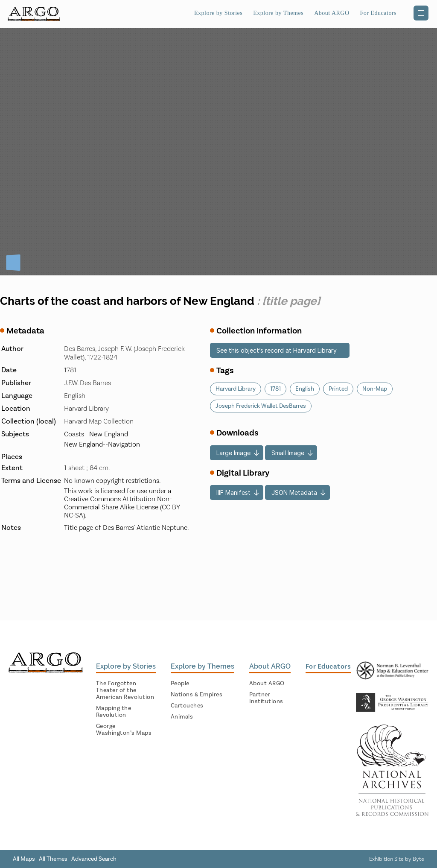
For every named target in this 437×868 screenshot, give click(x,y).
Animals (182, 717)
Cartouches (187, 706)
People (180, 684)
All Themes (53, 859)
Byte (418, 859)
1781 (275, 389)
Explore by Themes (278, 13)
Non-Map (375, 389)
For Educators (378, 13)
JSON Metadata (294, 492)
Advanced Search (94, 859)
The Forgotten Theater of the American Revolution (125, 690)
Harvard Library (236, 389)
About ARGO (332, 13)
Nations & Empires (197, 695)
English (305, 389)
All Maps (24, 859)
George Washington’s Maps (124, 730)
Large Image (233, 453)
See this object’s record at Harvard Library (277, 350)
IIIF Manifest (233, 492)
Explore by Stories (218, 13)
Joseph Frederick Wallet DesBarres (261, 406)
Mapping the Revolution (114, 712)
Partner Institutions (266, 698)
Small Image (288, 453)
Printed (338, 389)
